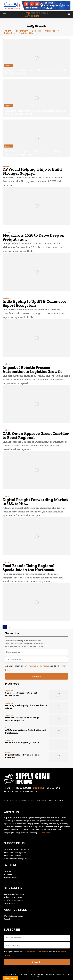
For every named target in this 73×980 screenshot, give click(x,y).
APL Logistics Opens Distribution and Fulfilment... (26, 731)
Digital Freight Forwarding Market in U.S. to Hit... (35, 502)
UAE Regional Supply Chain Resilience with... (26, 707)
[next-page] (20, 627)
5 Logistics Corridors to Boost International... (21, 694)
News (7, 728)
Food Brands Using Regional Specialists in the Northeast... (29, 568)
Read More (45, 833)
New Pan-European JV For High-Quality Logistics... (23, 719)
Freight (6, 232)
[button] (4, 14)
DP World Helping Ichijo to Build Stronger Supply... (32, 171)
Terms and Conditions (37, 666)
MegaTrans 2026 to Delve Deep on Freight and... (34, 237)
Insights (6, 562)
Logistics (9, 65)
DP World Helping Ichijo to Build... (23, 742)
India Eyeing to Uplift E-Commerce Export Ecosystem (34, 303)
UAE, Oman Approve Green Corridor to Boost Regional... (36, 435)
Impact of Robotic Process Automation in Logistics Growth (32, 369)
